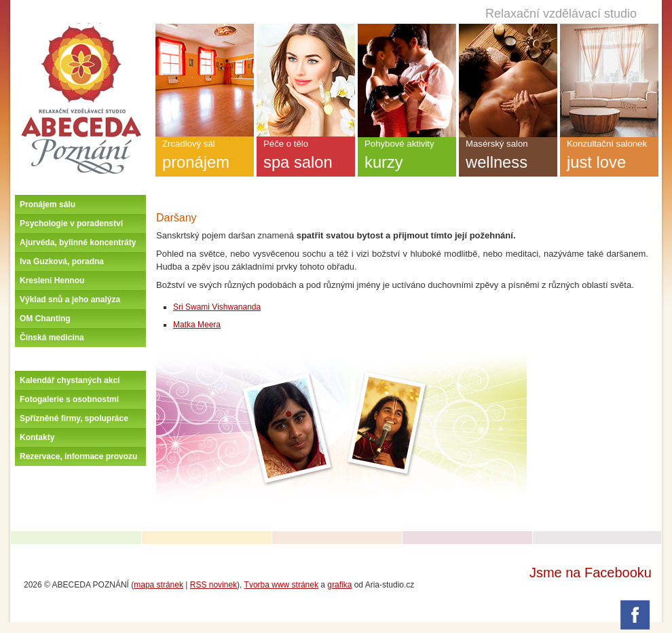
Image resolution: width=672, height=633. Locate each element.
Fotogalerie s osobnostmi (69, 399)
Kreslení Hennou (52, 281)
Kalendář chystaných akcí (70, 380)
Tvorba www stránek (281, 585)
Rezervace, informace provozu (78, 456)
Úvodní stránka (81, 29)
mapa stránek (158, 585)
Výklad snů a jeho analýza (70, 300)
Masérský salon (508, 158)
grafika (339, 585)
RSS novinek (213, 585)
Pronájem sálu (48, 204)
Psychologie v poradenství (71, 223)
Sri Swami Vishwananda (217, 307)
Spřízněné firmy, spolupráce (74, 418)
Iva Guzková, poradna (62, 261)
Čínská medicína (52, 338)
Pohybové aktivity (407, 158)
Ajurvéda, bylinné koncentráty (78, 242)
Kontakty (37, 437)
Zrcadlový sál (205, 158)
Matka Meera (197, 325)
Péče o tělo (306, 158)
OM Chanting (45, 319)
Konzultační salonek (609, 158)
